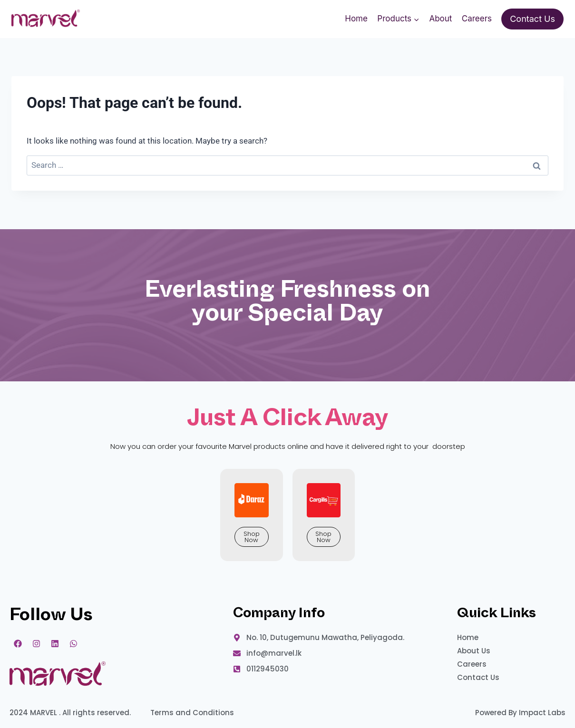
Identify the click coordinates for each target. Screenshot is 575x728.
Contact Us (532, 19)
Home (356, 19)
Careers (477, 19)
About (440, 19)
